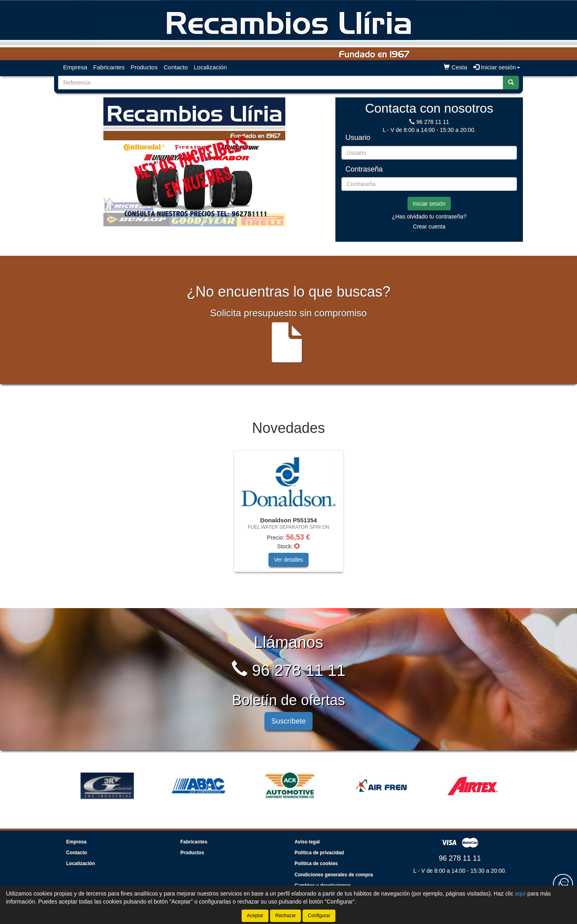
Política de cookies (316, 863)
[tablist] (194, 162)
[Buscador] (281, 83)
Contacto (176, 67)
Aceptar (255, 916)
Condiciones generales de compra (334, 875)
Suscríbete (288, 721)
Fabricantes (109, 67)
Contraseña (364, 169)
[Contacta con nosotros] (563, 884)
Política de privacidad (319, 853)
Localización (211, 67)
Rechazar (285, 916)
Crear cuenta (429, 226)
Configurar (319, 916)
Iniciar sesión (429, 204)
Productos (144, 67)
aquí (520, 894)
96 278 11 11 (433, 122)
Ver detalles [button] (288, 560)
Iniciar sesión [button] (497, 67)
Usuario (358, 138)
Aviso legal (307, 842)
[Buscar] (511, 83)
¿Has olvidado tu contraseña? (429, 216)
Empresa (75, 67)
